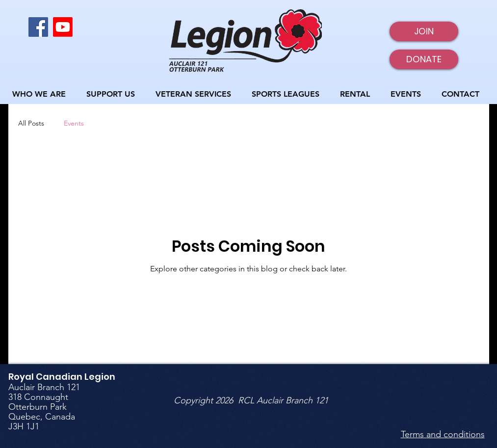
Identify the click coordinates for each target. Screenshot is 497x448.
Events (74, 123)
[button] (42, 94)
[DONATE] (424, 59)
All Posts (31, 123)
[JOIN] (424, 31)
